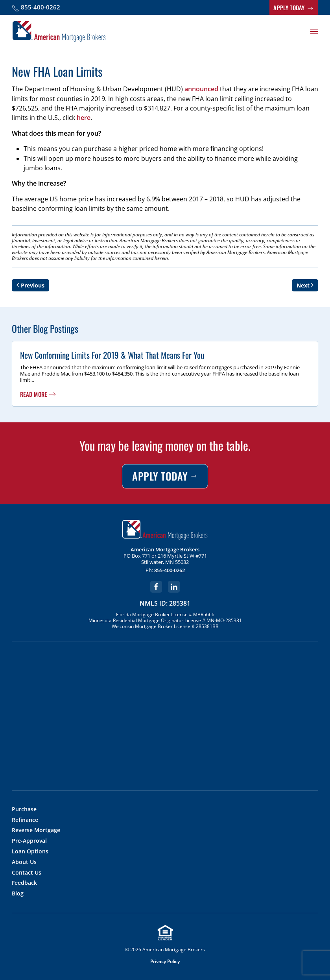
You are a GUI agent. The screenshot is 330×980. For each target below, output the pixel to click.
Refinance (25, 820)
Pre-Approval (29, 841)
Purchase (24, 810)
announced (201, 89)
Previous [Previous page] (30, 285)
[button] (314, 32)
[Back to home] (59, 32)
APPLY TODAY (294, 8)
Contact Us (27, 873)
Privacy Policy (165, 961)
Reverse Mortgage (36, 830)
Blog (18, 894)
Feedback (24, 883)
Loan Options (30, 852)
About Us (24, 862)
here (84, 118)
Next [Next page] (305, 285)
